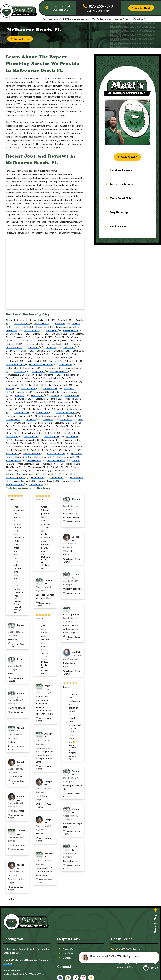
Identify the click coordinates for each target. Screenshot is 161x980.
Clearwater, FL (21, 337)
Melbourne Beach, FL (56, 405)
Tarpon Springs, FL (25, 464)
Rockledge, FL (13, 443)
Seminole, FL (37, 450)
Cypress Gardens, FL (68, 340)
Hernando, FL (51, 368)
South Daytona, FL (32, 453)
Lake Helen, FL (36, 385)
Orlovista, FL (61, 423)
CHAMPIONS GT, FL (16, 334)
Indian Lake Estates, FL (32, 378)
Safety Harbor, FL (51, 443)
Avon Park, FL (41, 323)
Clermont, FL (41, 337)
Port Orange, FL (52, 436)
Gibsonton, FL (72, 361)
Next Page (11, 899)
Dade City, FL (12, 344)
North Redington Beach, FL (48, 416)
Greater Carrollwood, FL (41, 364)
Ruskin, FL (30, 443)
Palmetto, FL (50, 429)
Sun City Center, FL (56, 460)
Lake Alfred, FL (71, 382)
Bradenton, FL (42, 327)
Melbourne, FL (32, 405)
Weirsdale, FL (66, 474)
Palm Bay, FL (62, 426)
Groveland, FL (66, 364)
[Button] (141, 8)
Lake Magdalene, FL (59, 385)
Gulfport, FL (12, 368)
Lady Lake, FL (52, 382)
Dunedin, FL (42, 351)
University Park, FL (63, 471)
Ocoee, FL (31, 419)
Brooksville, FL (32, 330)
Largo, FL (20, 395)
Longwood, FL (22, 399)
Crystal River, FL (45, 340)
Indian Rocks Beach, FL (60, 378)
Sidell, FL (55, 450)
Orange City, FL (21, 423)
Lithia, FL (55, 395)
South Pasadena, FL (56, 453)
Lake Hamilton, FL (15, 385)
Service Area (123, 19)
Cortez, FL (26, 340)
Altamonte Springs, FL (16, 320)
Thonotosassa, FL (37, 467)
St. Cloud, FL (21, 457)
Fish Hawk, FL (21, 358)
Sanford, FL (19, 447)
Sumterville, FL (34, 460)
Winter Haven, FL (47, 481)
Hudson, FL (32, 375)
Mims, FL (42, 409)
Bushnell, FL (52, 330)
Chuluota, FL (58, 334)
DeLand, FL (51, 347)
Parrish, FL (68, 429)
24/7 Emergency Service (76, 19)
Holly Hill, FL (38, 371)
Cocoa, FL (59, 337)
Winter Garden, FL (23, 481)
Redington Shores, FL (25, 440)
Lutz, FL (55, 399)
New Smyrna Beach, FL (17, 416)
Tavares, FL (47, 464)
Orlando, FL (40, 423)
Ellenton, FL (40, 354)
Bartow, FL (60, 323)
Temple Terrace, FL (67, 464)
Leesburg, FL (37, 395)
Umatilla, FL (42, 471)
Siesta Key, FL (71, 450)
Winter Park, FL (70, 481)
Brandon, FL (12, 330)
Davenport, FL (33, 344)
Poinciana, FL (70, 433)
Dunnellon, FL (60, 351)
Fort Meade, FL (61, 358)
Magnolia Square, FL (24, 402)
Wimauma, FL (57, 477)
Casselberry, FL (71, 330)
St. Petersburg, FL (66, 457)
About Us (140, 19)
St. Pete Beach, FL (43, 457)
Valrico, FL (11, 474)
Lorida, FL (41, 399)
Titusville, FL (57, 467)
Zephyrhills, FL (36, 484)
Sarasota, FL (38, 447)
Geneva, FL (54, 361)
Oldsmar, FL (66, 419)
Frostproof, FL (13, 361)
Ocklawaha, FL (13, 419)
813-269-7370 (123, 949)
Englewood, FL (59, 354)
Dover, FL (10, 351)
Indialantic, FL (51, 375)
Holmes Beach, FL (59, 371)
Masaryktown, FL (66, 402)
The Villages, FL (13, 467)
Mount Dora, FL (22, 412)
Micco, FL (27, 409)
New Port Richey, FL (66, 412)
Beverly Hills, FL (22, 327)
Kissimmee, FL (31, 382)
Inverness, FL (12, 382)
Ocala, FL (72, 416)
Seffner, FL (20, 450)
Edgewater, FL (21, 354)
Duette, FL (26, 351)
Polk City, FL (12, 436)
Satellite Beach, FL (60, 447)
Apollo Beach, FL (42, 320)
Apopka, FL (63, 320)
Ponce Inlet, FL (31, 436)
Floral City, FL (41, 358)
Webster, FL (48, 474)
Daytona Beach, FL (56, 344)
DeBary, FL (33, 347)
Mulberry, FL (43, 412)
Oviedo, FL (44, 426)
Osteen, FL (27, 426)
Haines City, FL (31, 368)
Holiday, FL (19, 371)
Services (55, 19)
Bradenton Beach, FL (66, 327)
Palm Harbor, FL (29, 429)
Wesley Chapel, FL (15, 477)
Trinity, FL (25, 471)
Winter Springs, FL (15, 484)
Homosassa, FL (13, 375)
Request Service (125, 954)
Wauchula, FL (29, 474)
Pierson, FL (11, 433)
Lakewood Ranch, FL (46, 392)
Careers (67, 958)
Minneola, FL (58, 409)
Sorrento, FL (12, 453)
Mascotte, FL (12, 405)
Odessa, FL (48, 419)
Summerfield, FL (14, 460)
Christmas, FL (39, 334)
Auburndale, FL (21, 323)
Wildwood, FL (37, 477)
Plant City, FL (50, 433)
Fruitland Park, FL (34, 361)
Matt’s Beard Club (102, 19)
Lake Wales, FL (50, 388)
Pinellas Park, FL (30, 433)
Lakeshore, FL (23, 392)
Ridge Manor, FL (49, 440)
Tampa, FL (24, 949)
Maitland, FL (46, 402)
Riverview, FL (70, 440)
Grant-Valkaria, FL (15, 364)
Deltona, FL (69, 347)
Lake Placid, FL (29, 388)
